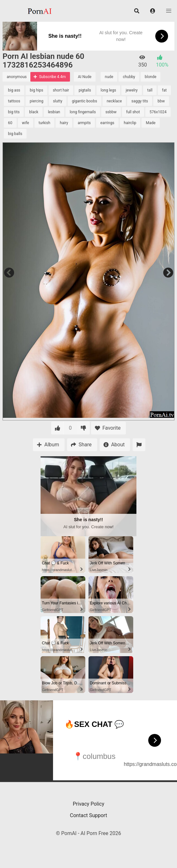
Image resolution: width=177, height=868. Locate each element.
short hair (61, 90)
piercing (37, 101)
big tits (14, 112)
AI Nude (85, 77)
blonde (150, 77)
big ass (14, 90)
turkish (44, 123)
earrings (107, 123)
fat (164, 90)
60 (10, 123)
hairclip (130, 123)
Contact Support (88, 815)
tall (150, 90)
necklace (114, 101)
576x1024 (158, 112)
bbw (161, 101)
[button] (153, 11)
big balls (15, 134)
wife (26, 123)
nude (109, 77)
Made (150, 123)
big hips (36, 90)
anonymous (17, 77)
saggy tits (140, 101)
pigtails (85, 90)
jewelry (131, 90)
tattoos (14, 101)
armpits (84, 123)
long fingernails (83, 112)
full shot (133, 112)
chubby (129, 77)
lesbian (54, 112)
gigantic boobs (85, 101)
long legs (108, 90)
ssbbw (111, 112)
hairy (64, 123)
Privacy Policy (89, 804)
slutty (58, 101)
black (34, 112)
